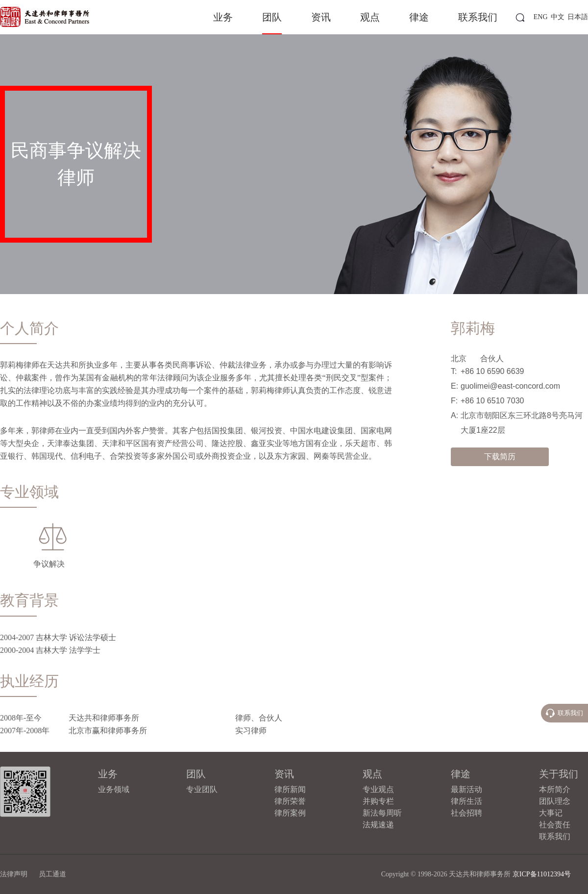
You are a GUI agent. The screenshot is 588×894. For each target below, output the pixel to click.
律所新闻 (290, 789)
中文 (558, 17)
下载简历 (500, 457)
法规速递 (378, 825)
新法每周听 (382, 813)
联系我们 (478, 17)
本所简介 (555, 789)
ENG (541, 17)
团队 (272, 17)
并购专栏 (378, 801)
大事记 (551, 813)
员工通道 (52, 874)
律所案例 (290, 813)
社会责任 (555, 825)
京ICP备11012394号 (542, 874)
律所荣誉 (290, 801)
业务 (223, 17)
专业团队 (202, 789)
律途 (419, 17)
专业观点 (378, 789)
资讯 (321, 17)
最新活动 (466, 789)
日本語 (578, 17)
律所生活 (466, 801)
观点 (370, 17)
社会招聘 (466, 813)
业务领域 (114, 789)
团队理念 (555, 801)
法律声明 (14, 874)
